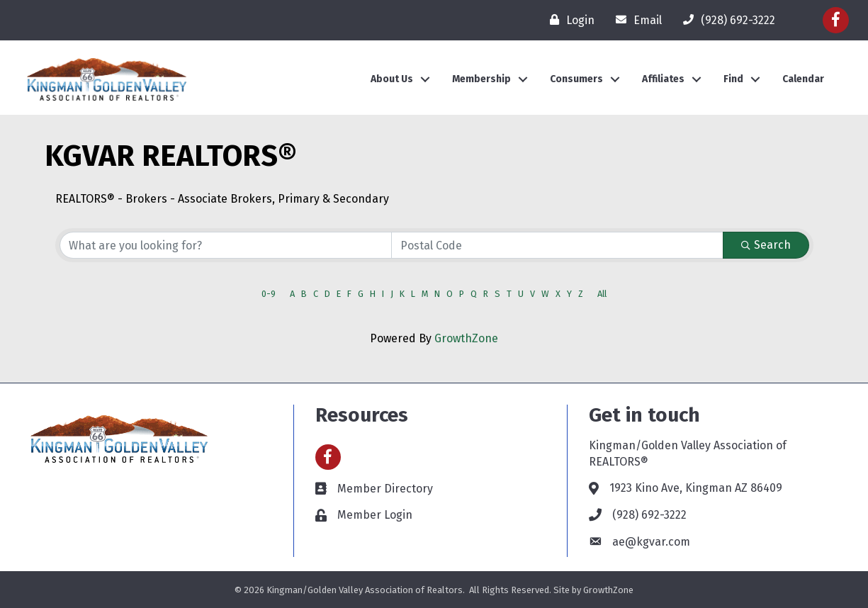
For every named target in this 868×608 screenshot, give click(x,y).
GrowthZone (466, 338)
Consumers (576, 79)
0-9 (269, 294)
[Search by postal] (557, 245)
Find (733, 79)
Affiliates (663, 79)
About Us (392, 79)
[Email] (635, 20)
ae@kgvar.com (651, 542)
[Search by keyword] (226, 245)
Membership (481, 79)
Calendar (803, 79)
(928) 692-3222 (649, 515)
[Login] (569, 20)
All (602, 294)
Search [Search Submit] (766, 245)
